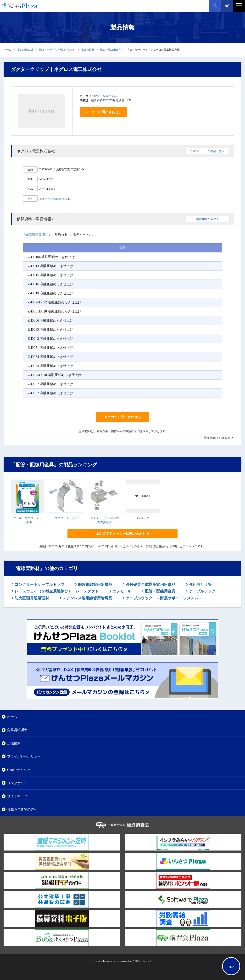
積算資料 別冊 (36, 235)
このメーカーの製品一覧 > (207, 151)
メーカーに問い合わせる (103, 112)
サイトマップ (17, 796)
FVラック (143, 518)
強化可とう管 (200, 584)
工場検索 (14, 743)
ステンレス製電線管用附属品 (87, 598)
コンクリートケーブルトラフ (39, 584)
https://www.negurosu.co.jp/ (55, 199)
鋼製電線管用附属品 (95, 584)
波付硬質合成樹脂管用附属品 (150, 584)
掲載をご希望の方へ (22, 809)
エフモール (121, 591)
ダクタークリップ (66, 518)
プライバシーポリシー (24, 756)
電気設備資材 (25, 50)
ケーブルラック (202, 591)
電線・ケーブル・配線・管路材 (57, 50)
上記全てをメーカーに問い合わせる (122, 534)
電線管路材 (88, 50)
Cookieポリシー (19, 770)
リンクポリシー (19, 783)
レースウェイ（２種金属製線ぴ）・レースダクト (56, 591)
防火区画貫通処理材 (31, 598)
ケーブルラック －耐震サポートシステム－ (163, 598)
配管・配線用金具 (111, 50)
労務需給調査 (17, 730)
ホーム (8, 50)
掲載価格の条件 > (207, 219)
